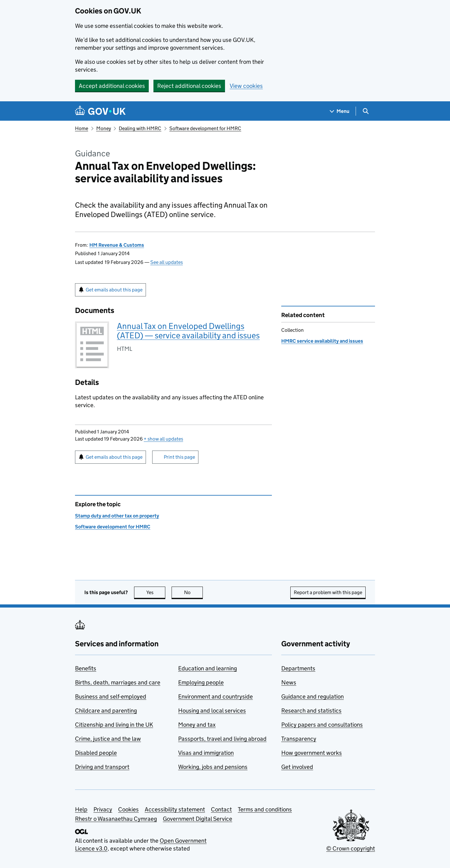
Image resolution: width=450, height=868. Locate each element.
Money (104, 128)
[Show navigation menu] (340, 111)
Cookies (128, 809)
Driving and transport (102, 767)
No (194, 592)
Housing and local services (212, 711)
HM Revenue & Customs (117, 245)
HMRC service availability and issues (322, 341)
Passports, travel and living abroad (222, 739)
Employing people (201, 682)
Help (81, 809)
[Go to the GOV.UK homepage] (100, 111)
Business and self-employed (111, 696)
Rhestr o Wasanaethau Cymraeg (116, 819)
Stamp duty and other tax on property (117, 516)
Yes (156, 592)
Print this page (179, 457)
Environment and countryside (215, 696)
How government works (312, 753)
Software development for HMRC (205, 128)
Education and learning (207, 668)
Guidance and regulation (312, 696)
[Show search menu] (365, 111)
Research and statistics (311, 711)
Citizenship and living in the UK (114, 725)
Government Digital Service (197, 819)
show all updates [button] (163, 439)
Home (82, 128)
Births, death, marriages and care (118, 682)
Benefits (86, 668)
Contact (221, 809)
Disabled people (96, 753)
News (289, 682)
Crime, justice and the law (108, 739)
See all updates (167, 262)
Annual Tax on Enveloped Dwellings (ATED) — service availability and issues (188, 331)
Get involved (297, 767)
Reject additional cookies (189, 86)
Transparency (299, 739)
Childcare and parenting (106, 711)
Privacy (103, 809)
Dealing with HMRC (140, 128)
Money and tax (197, 725)
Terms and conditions (265, 809)
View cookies (246, 86)
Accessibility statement (175, 809)
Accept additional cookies (112, 86)
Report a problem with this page (328, 592)
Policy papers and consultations (322, 725)
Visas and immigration (206, 753)
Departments (298, 668)
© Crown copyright (351, 848)
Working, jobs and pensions (213, 767)
